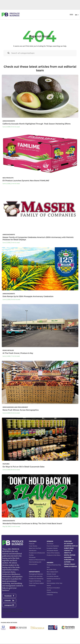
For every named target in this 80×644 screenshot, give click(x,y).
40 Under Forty (52, 569)
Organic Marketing (35, 581)
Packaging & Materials (36, 574)
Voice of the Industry (53, 553)
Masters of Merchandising (37, 560)
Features (32, 544)
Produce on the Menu (54, 555)
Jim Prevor (50, 544)
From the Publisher (53, 546)
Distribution (33, 550)
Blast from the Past (35, 548)
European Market (52, 548)
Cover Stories (33, 546)
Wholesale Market (52, 550)
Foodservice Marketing (36, 579)
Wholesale (32, 557)
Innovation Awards (53, 576)
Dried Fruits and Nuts (36, 576)
